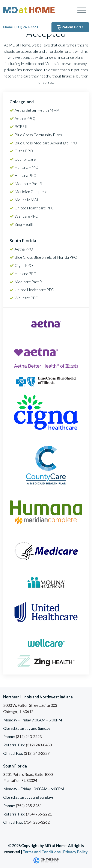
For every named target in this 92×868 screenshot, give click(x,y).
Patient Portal (70, 27)
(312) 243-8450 (39, 745)
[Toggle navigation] (82, 10)
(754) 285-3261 (29, 806)
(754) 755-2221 (39, 814)
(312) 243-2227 (37, 753)
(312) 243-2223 (26, 27)
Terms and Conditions (42, 852)
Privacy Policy (75, 852)
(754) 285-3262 (37, 822)
